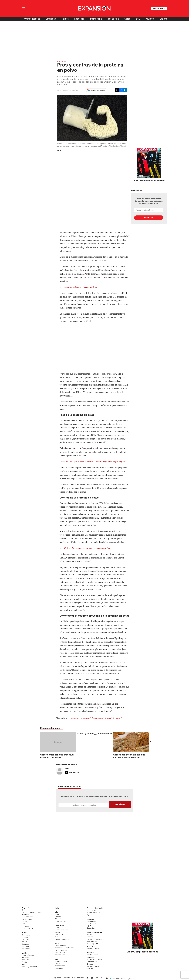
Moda (25, 962)
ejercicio (118, 718)
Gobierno (26, 935)
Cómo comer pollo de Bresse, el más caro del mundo (57, 756)
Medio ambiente (62, 961)
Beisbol (90, 937)
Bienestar (91, 964)
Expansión (26, 908)
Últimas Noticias (32, 19)
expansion (108, 978)
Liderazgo (91, 923)
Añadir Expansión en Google (97, 90)
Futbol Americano (95, 939)
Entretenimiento (61, 930)
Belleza (25, 964)
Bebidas (91, 957)
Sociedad (26, 949)
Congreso (26, 940)
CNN (67, 769)
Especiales (92, 928)
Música (58, 937)
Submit (120, 804)
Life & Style (59, 925)
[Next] (150, 741)
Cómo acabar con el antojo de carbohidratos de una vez (129, 756)
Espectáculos (28, 955)
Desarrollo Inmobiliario (64, 948)
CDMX (25, 942)
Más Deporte (93, 944)
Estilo (57, 928)
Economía (79, 19)
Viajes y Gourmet (30, 967)
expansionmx (89, 978)
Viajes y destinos (95, 959)
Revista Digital (159, 8)
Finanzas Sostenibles (96, 908)
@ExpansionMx (74, 772)
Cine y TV (59, 934)
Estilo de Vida (93, 966)
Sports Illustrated (94, 932)
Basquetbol (92, 941)
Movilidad (59, 968)
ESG (138, 19)
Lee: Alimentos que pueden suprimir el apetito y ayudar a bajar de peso (92, 462)
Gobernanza (60, 966)
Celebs (58, 919)
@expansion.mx (97, 978)
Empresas (51, 19)
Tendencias (62, 61)
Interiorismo (60, 955)
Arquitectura (60, 952)
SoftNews (86, 718)
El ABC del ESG (93, 913)
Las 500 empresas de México (149, 181)
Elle (56, 912)
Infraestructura (61, 950)
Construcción (60, 946)
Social (57, 964)
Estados (26, 944)
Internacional (96, 19)
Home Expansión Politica (33, 912)
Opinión (26, 946)
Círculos (26, 960)
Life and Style (166, 19)
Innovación (92, 910)
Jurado (90, 969)
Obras (127, 19)
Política (65, 19)
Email (84, 805)
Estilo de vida (61, 921)
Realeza (26, 957)
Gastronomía (92, 955)
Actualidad (92, 921)
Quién (25, 953)
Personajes (92, 962)
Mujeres (150, 19)
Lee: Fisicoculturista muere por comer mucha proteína (85, 548)
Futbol (90, 934)
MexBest (91, 953)
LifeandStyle (28, 928)
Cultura (58, 908)
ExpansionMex (104, 978)
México (25, 937)
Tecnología (113, 19)
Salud (109, 718)
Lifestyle (91, 946)
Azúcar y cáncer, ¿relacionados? (94, 734)
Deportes (59, 932)
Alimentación (98, 718)
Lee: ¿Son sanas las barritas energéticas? (79, 287)
